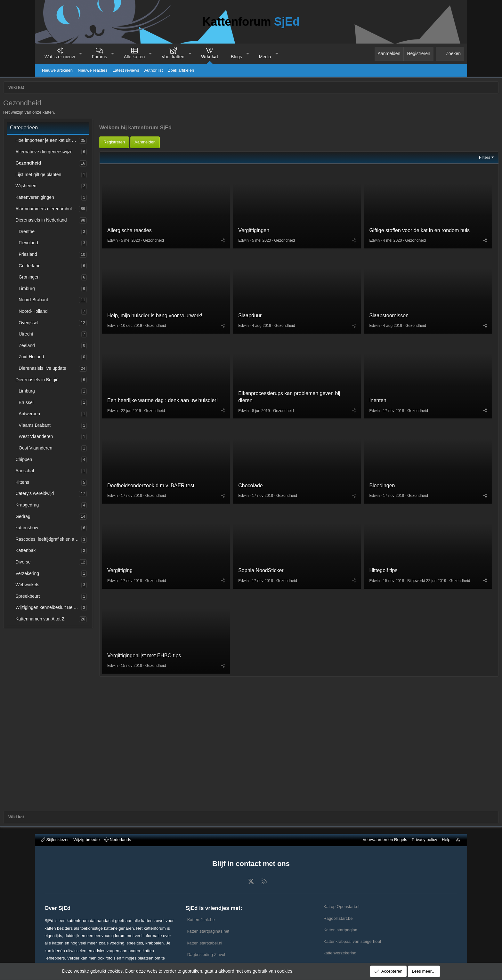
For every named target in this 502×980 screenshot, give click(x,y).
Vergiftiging (156, 640)
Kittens (59, 484)
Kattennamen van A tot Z (76, 620)
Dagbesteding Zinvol (206, 955)
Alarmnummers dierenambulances (84, 210)
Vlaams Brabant (71, 427)
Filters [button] (448, 220)
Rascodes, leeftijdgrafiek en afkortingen (85, 541)
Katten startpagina (340, 930)
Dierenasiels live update (79, 370)
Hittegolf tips (372, 635)
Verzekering (64, 575)
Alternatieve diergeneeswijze (80, 153)
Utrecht (62, 336)
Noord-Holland (69, 313)
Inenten (366, 468)
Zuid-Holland (68, 358)
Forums (99, 57)
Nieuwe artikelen (57, 70)
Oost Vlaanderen (72, 450)
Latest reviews (126, 70)
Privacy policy (424, 840)
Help (446, 840)
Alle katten (134, 57)
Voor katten (173, 57)
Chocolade (263, 554)
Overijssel (65, 324)
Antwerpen (66, 415)
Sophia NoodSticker (273, 640)
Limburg (63, 290)
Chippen (60, 461)
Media (265, 57)
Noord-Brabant (70, 301)
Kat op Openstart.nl (341, 907)
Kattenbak (62, 552)
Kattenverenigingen (71, 199)
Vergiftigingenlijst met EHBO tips (181, 727)
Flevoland (65, 244)
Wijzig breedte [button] (86, 840)
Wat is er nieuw (60, 57)
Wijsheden (62, 187)
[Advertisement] (299, 164)
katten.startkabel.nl (205, 943)
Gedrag (59, 518)
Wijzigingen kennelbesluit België (84, 609)
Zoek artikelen (181, 70)
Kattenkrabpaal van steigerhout (352, 941)
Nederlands (118, 840)
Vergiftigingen (266, 295)
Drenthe (63, 233)
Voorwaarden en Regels (385, 840)
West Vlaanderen (72, 438)
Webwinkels (64, 586)
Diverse (59, 563)
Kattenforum (251, 22)
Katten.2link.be (201, 920)
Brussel (63, 404)
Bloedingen (370, 554)
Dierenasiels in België (73, 381)
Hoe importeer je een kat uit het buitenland (84, 142)
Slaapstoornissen (377, 381)
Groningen (65, 279)
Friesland (64, 256)
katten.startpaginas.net (208, 931)
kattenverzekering (340, 953)
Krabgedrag (64, 506)
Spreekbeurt (64, 598)
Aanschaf (61, 472)
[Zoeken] (450, 54)
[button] (81, 54)
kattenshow (63, 529)
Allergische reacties (166, 295)
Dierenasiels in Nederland (77, 222)
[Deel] (235, 305)
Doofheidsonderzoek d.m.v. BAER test (187, 554)
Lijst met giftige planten (75, 176)
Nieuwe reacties (93, 70)
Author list (154, 70)
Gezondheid (65, 165)
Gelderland (66, 267)
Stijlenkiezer (55, 840)
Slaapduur (262, 381)
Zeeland (63, 347)
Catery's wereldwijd (71, 495)
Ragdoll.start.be (338, 918)
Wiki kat (210, 57)
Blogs (236, 57)
